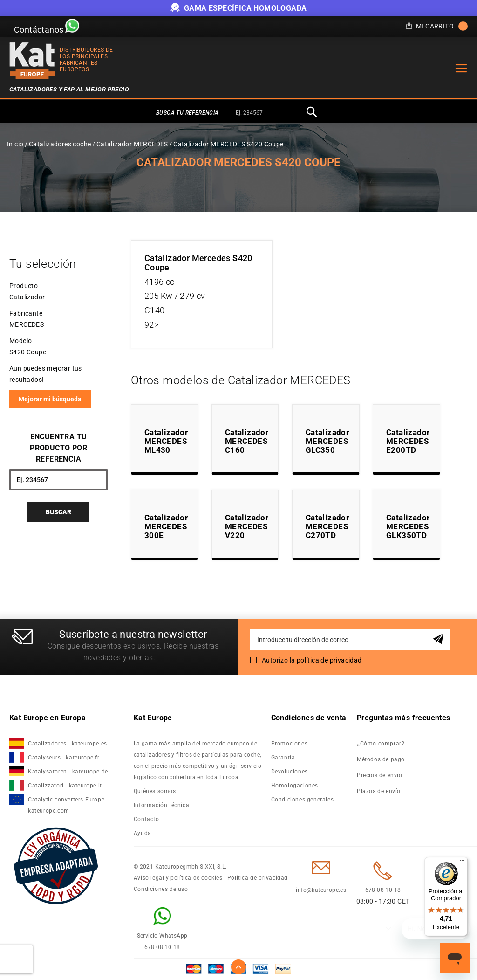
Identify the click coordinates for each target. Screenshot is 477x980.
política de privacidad (329, 660)
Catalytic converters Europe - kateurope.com (68, 805)
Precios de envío (380, 775)
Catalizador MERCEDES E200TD (408, 441)
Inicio (15, 144)
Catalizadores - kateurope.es (68, 744)
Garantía (283, 758)
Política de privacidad (258, 878)
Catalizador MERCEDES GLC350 (327, 441)
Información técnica (161, 805)
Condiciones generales (303, 800)
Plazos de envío (379, 791)
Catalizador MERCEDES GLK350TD (408, 526)
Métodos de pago (381, 759)
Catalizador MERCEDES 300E (166, 526)
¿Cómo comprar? (381, 744)
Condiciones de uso (161, 889)
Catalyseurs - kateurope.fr (64, 758)
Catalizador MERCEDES (132, 144)
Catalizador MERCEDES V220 (247, 526)
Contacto (147, 819)
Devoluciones (290, 772)
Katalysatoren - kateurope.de (68, 772)
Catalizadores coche (60, 144)
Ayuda (143, 833)
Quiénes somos (155, 791)
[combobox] (267, 113)
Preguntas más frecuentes (404, 718)
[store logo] (32, 60)
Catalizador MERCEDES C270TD (327, 526)
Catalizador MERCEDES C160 (247, 441)
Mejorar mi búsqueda (50, 399)
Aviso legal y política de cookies (178, 878)
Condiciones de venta (309, 718)
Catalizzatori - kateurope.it (65, 786)
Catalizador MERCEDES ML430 (166, 441)
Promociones (290, 744)
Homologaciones (295, 786)
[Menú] (462, 863)
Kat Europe (153, 718)
